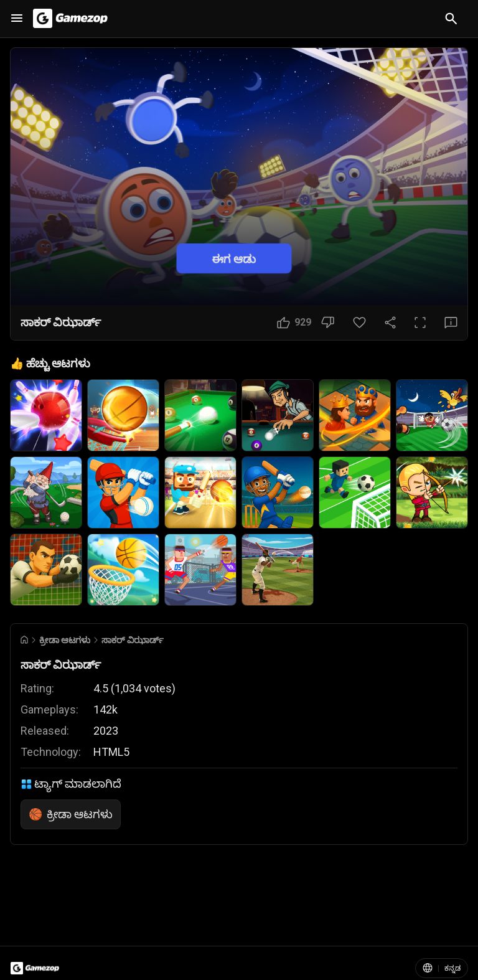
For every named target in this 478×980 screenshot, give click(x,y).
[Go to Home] (24, 640)
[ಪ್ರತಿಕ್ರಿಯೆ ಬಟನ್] (451, 323)
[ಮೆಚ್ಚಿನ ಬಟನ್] (359, 323)
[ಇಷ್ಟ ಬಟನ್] (294, 323)
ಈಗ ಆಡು (234, 258)
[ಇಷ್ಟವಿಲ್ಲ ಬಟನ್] (328, 323)
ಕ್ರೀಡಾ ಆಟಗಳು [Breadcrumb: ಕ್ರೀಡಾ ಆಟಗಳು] (65, 640)
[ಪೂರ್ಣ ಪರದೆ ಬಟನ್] (420, 323)
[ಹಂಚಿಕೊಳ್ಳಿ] (390, 323)
